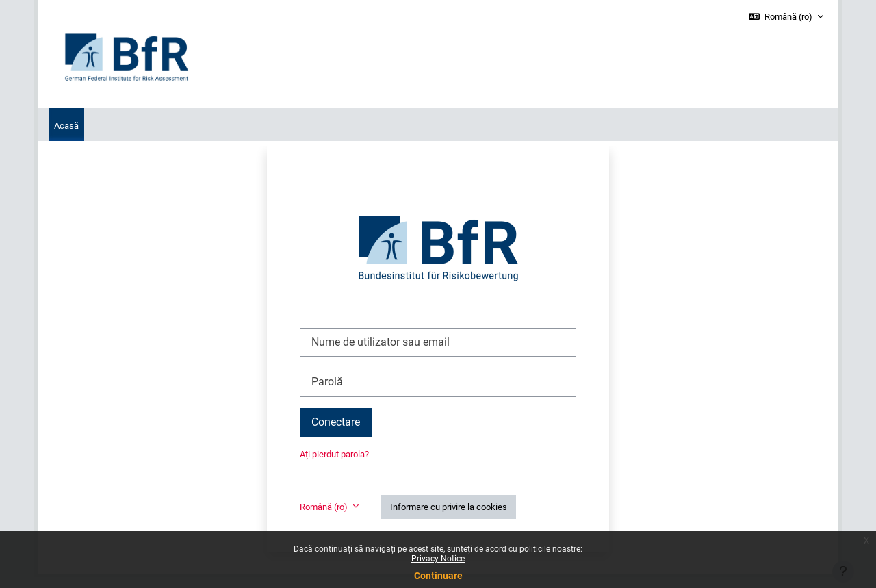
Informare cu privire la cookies (449, 507)
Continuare (438, 576)
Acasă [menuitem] (66, 126)
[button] (786, 17)
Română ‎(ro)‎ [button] (325, 507)
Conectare (336, 422)
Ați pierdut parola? (334, 454)
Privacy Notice (438, 559)
